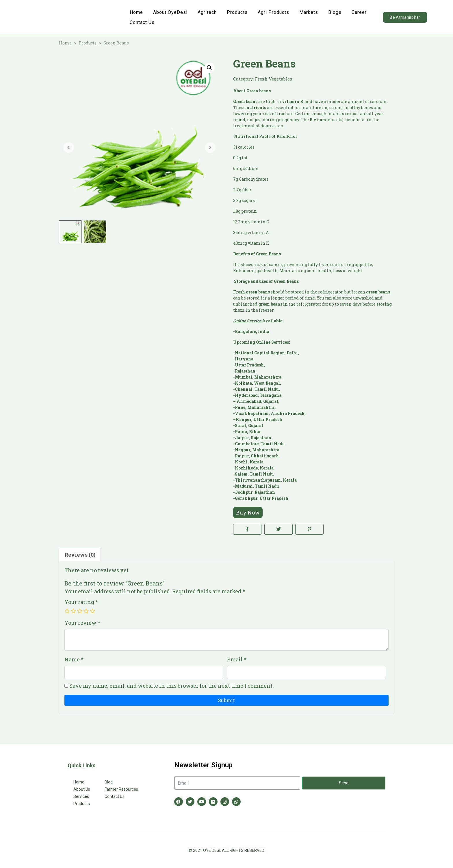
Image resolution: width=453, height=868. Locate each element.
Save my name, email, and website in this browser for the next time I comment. (171, 686)
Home (136, 12)
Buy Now (248, 512)
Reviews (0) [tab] (80, 555)
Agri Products (273, 12)
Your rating (81, 602)
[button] (209, 68)
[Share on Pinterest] (309, 529)
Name (74, 659)
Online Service (247, 321)
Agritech (207, 12)
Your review (82, 623)
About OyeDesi (170, 12)
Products (237, 12)
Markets (309, 12)
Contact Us (142, 22)
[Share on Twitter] (279, 529)
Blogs (335, 12)
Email (237, 659)
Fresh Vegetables (273, 79)
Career (359, 12)
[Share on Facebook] (247, 529)
